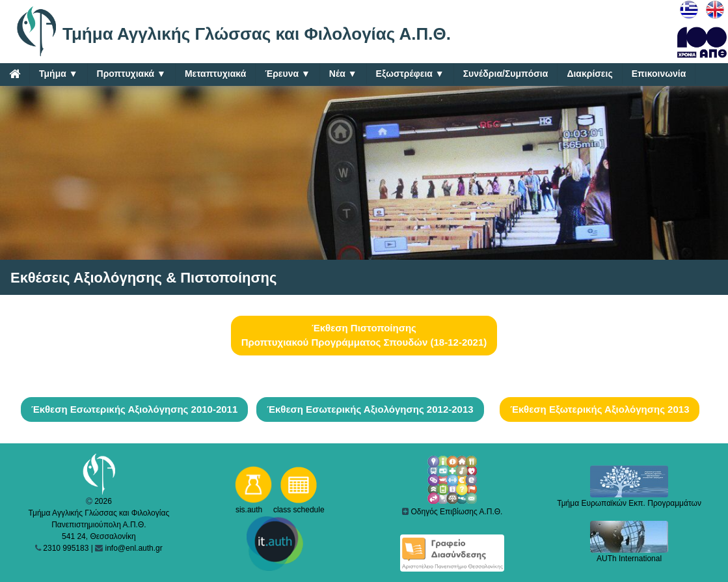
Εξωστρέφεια (410, 74)
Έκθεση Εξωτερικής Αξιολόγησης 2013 (600, 409)
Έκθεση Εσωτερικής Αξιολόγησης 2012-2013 (370, 409)
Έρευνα (288, 74)
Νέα (343, 74)
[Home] (15, 74)
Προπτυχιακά (131, 74)
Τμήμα (59, 74)
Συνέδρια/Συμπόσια (506, 74)
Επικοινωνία (659, 74)
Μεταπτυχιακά (215, 74)
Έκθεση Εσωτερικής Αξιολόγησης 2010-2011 (134, 409)
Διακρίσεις (589, 74)
